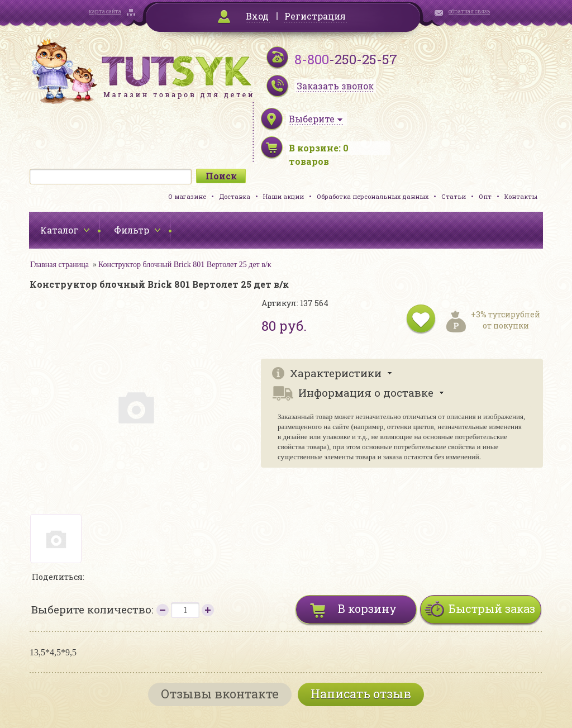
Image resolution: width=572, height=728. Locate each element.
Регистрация (315, 16)
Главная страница (59, 265)
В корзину (367, 608)
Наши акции (283, 196)
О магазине (187, 196)
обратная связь (469, 11)
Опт (485, 196)
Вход (257, 16)
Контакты (521, 196)
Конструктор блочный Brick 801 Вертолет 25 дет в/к (185, 265)
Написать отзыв (361, 694)
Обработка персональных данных (373, 196)
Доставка (235, 196)
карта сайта (105, 11)
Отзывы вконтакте (220, 694)
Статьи (454, 196)
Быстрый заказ (492, 608)
